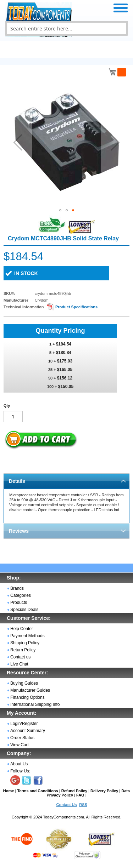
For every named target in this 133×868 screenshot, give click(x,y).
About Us (19, 764)
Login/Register (24, 724)
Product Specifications (76, 307)
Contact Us (66, 805)
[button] (18, 142)
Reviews (19, 531)
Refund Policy (74, 791)
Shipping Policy (25, 643)
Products (19, 603)
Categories (21, 595)
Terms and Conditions (37, 791)
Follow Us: (20, 771)
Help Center (22, 629)
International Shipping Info (35, 704)
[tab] (66, 481)
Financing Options (27, 697)
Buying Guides (24, 683)
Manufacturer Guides (30, 690)
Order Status (22, 738)
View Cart (20, 745)
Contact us (20, 657)
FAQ (80, 795)
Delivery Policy (104, 791)
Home (9, 791)
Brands (17, 588)
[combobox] (66, 28)
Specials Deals (24, 610)
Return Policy (23, 650)
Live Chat (19, 664)
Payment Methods (27, 636)
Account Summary (28, 731)
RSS (83, 805)
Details (17, 481)
